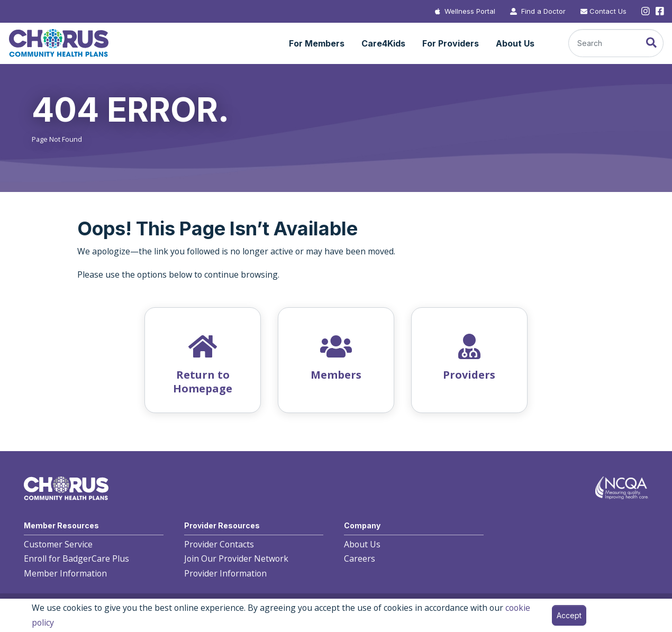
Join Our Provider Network (236, 558)
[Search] (616, 43)
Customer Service (58, 544)
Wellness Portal (470, 11)
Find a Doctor (543, 11)
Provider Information (225, 573)
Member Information (65, 573)
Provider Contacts (219, 544)
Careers (360, 558)
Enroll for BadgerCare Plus (76, 558)
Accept (569, 615)
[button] (317, 44)
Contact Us (608, 11)
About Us (362, 544)
